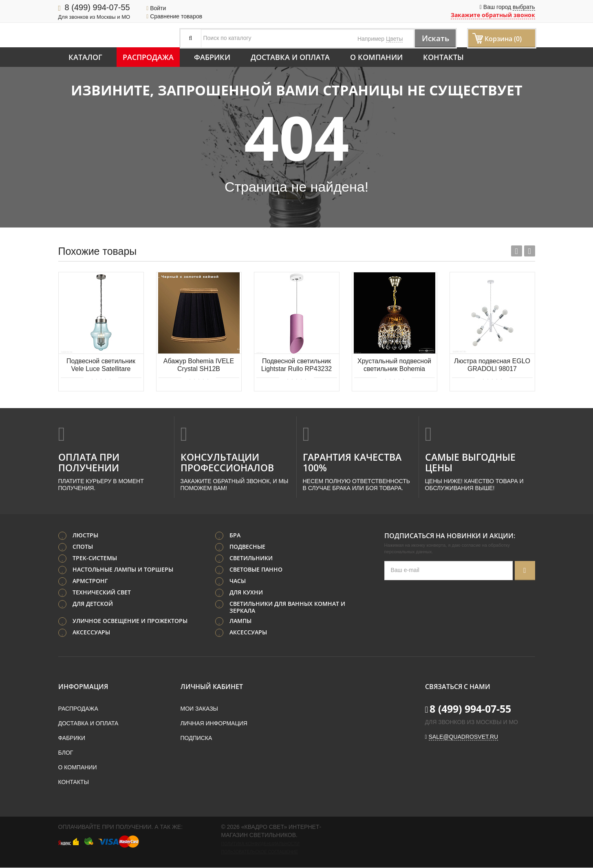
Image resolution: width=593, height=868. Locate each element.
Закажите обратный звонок (493, 15)
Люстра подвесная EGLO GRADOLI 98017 (492, 365)
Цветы (394, 39)
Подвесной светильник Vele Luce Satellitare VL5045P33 (101, 366)
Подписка (196, 738)
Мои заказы (199, 709)
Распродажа (148, 57)
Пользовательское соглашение (260, 852)
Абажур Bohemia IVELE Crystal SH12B (199, 365)
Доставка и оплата (290, 57)
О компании (376, 57)
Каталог (85, 57)
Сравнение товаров (174, 16)
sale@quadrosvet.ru (464, 737)
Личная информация (214, 724)
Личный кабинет (212, 687)
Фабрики (212, 57)
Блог (66, 753)
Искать (433, 38)
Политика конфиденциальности (260, 844)
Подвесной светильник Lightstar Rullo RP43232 (296, 365)
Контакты (443, 57)
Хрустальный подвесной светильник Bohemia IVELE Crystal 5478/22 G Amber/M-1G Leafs (394, 366)
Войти (156, 8)
